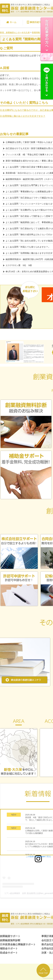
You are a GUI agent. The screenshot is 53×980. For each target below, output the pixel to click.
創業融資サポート (10, 936)
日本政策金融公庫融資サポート (18, 944)
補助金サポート (9, 949)
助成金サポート (9, 953)
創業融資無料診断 (10, 940)
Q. (23, 116)
